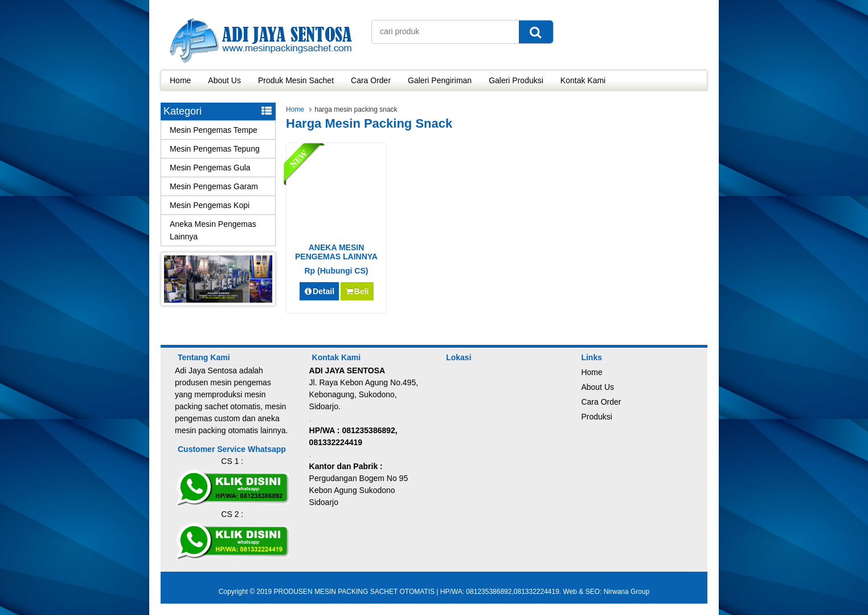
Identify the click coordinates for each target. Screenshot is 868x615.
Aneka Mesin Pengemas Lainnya (213, 230)
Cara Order (371, 80)
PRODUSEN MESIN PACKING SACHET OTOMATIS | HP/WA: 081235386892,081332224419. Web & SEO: (439, 592)
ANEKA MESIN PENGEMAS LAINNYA (336, 252)
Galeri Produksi (516, 80)
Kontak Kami (583, 80)
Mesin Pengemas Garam (214, 186)
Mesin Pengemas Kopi (210, 205)
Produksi (596, 417)
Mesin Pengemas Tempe (214, 130)
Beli (357, 291)
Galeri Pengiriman (440, 80)
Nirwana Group (627, 592)
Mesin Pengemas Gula (210, 168)
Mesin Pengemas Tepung (215, 149)
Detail (320, 291)
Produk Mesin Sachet (296, 80)
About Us (224, 80)
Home (180, 80)
